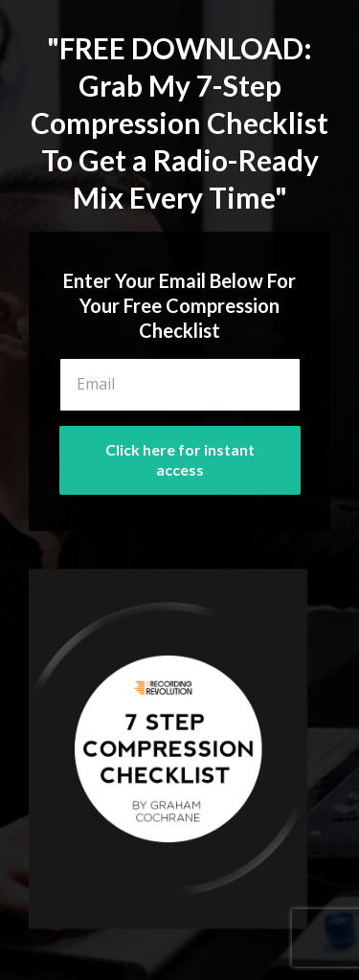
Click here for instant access (180, 459)
